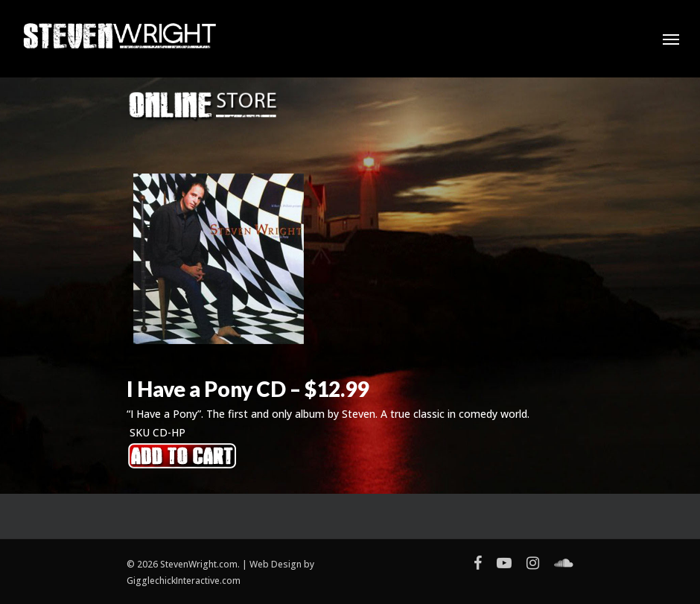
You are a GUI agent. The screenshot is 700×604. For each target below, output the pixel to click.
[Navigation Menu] (671, 39)
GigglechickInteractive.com (184, 581)
